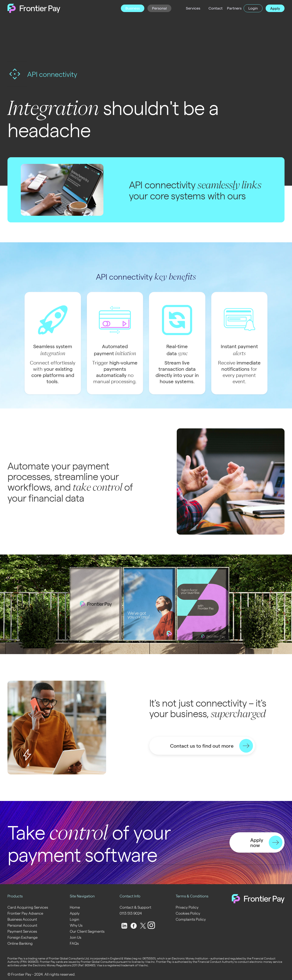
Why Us (76, 925)
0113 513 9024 (131, 913)
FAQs (74, 943)
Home (75, 907)
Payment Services (22, 931)
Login (74, 919)
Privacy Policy (187, 907)
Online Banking (20, 943)
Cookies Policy (188, 913)
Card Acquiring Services (28, 907)
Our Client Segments (87, 931)
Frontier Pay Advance (25, 913)
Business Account (22, 919)
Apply (75, 913)
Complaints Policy (191, 919)
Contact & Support (135, 907)
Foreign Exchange (23, 937)
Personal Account (22, 925)
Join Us (75, 937)
